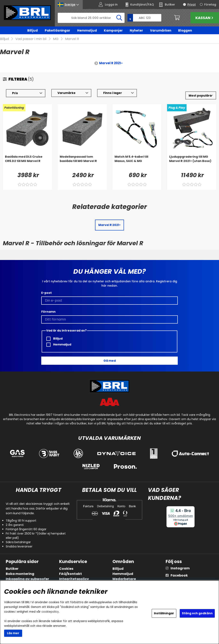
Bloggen (185, 30)
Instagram (180, 568)
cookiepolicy (50, 612)
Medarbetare (124, 579)
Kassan (205, 18)
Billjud (33, 30)
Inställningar (164, 613)
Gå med (110, 361)
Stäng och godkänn (197, 613)
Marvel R (72, 39)
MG (56, 39)
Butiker (12, 569)
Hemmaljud (87, 30)
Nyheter (136, 30)
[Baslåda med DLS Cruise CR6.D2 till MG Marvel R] (27, 163)
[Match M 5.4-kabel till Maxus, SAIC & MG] (137, 163)
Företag (210, 5)
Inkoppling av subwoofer (27, 579)
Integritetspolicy (74, 579)
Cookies (66, 569)
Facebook (179, 575)
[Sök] (91, 18)
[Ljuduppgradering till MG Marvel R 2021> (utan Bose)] (192, 163)
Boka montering (20, 574)
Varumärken (161, 30)
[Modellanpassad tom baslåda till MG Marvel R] (82, 163)
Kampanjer (113, 30)
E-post (46, 293)
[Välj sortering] (201, 96)
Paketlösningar (57, 30)
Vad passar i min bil (31, 39)
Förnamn (48, 312)
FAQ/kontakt (71, 574)
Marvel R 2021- (111, 63)
